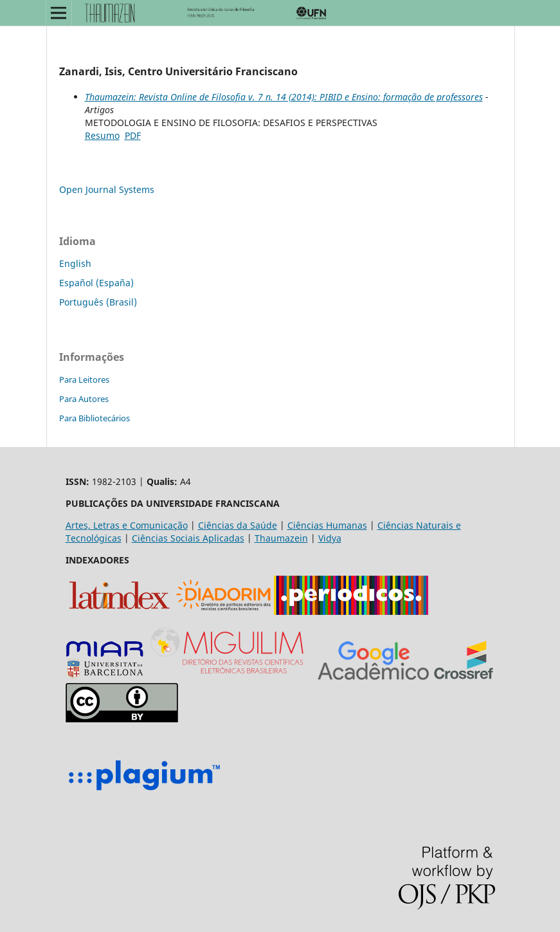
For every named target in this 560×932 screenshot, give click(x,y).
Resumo (102, 135)
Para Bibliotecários (95, 418)
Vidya (330, 538)
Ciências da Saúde (238, 525)
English (75, 263)
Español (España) (96, 283)
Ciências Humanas (327, 525)
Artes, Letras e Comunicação (127, 525)
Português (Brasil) (98, 302)
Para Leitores (84, 379)
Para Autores (84, 399)
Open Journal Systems (107, 189)
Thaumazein (281, 538)
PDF (133, 135)
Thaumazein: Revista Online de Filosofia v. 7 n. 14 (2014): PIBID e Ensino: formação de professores (284, 97)
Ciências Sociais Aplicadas (188, 538)
